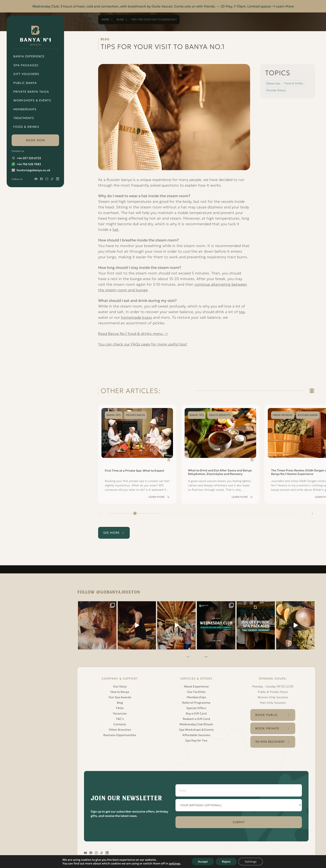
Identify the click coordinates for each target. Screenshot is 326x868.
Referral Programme (196, 703)
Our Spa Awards (120, 697)
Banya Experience (29, 56)
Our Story (120, 686)
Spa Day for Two (196, 740)
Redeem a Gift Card (196, 719)
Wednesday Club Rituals (196, 724)
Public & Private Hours (273, 692)
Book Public (267, 715)
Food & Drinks (26, 127)
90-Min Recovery (270, 742)
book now (35, 140)
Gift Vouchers (26, 74)
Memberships (25, 109)
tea (242, 312)
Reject (226, 862)
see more (111, 533)
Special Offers (196, 708)
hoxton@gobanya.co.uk (33, 170)
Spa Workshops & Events (196, 730)
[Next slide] (312, 514)
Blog (120, 19)
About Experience (196, 686)
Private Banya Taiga (31, 92)
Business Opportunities (120, 735)
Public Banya (25, 83)
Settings (251, 862)
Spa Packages (26, 65)
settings (175, 863)
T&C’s (120, 719)
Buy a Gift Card (196, 713)
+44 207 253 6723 (29, 158)
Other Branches (120, 730)
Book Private (267, 728)
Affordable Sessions (196, 735)
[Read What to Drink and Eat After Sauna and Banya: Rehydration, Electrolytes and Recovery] (220, 454)
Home (105, 19)
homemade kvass (136, 317)
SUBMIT (239, 822)
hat (115, 229)
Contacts (120, 724)
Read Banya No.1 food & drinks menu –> (133, 334)
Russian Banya (276, 90)
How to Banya (120, 692)
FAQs (120, 708)
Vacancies (120, 713)
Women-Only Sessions (273, 697)
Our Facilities (196, 692)
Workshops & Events (32, 100)
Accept (203, 862)
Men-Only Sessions (273, 703)
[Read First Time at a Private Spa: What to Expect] (137, 454)
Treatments (24, 118)
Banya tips (274, 83)
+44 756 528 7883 (29, 164)
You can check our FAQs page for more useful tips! (143, 344)
